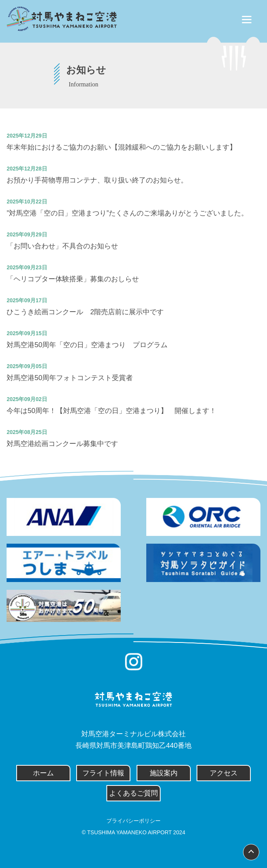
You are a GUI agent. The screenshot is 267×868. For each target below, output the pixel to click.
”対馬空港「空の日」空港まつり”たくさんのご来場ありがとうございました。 (127, 213)
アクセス (224, 773)
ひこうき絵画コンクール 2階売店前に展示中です (85, 312)
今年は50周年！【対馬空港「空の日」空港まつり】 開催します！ (111, 411)
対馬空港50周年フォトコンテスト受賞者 (70, 378)
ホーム (43, 773)
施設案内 (164, 773)
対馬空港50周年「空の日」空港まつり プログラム (87, 345)
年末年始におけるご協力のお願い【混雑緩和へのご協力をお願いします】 (122, 147)
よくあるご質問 (133, 793)
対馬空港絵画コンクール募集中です (62, 444)
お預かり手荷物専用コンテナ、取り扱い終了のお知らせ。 (97, 180)
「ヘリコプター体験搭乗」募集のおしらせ (73, 279)
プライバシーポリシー (133, 821)
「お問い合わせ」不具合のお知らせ (62, 246)
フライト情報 (103, 773)
